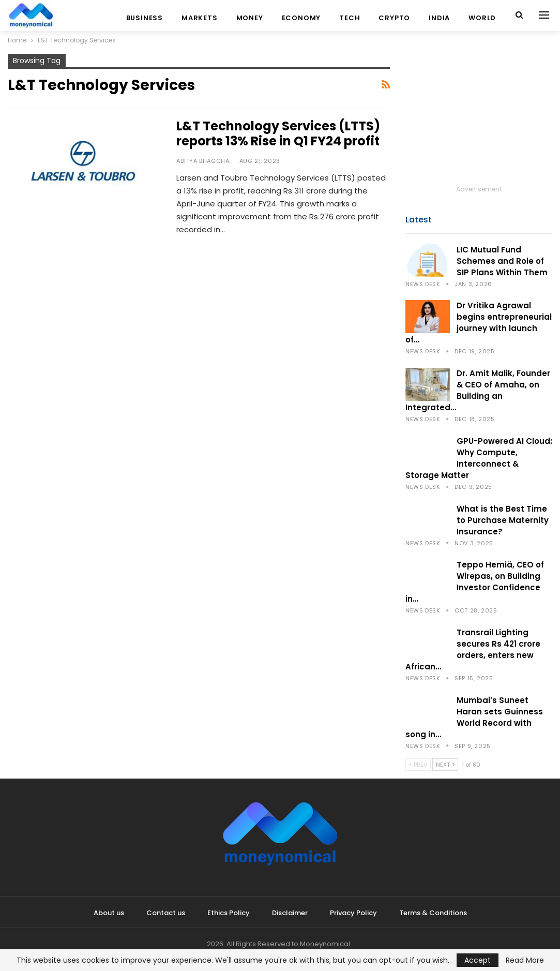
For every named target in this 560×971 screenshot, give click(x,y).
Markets (200, 18)
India (439, 18)
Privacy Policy (353, 913)
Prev (418, 765)
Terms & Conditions (433, 913)
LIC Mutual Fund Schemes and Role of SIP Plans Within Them (502, 261)
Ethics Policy (229, 913)
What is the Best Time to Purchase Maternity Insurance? (503, 520)
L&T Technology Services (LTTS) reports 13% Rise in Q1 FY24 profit (278, 133)
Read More (525, 960)
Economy (301, 18)
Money (250, 18)
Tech (350, 18)
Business (145, 18)
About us (109, 913)
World (482, 18)
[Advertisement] (479, 118)
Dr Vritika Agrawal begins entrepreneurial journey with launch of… (479, 323)
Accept (478, 960)
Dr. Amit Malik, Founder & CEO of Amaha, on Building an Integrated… (478, 390)
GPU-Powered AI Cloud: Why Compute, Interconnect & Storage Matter (479, 458)
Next (445, 765)
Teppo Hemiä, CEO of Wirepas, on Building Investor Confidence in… (475, 582)
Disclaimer (290, 913)
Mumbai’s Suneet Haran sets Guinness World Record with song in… (474, 717)
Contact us (166, 913)
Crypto (394, 18)
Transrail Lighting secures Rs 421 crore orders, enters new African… (473, 649)
